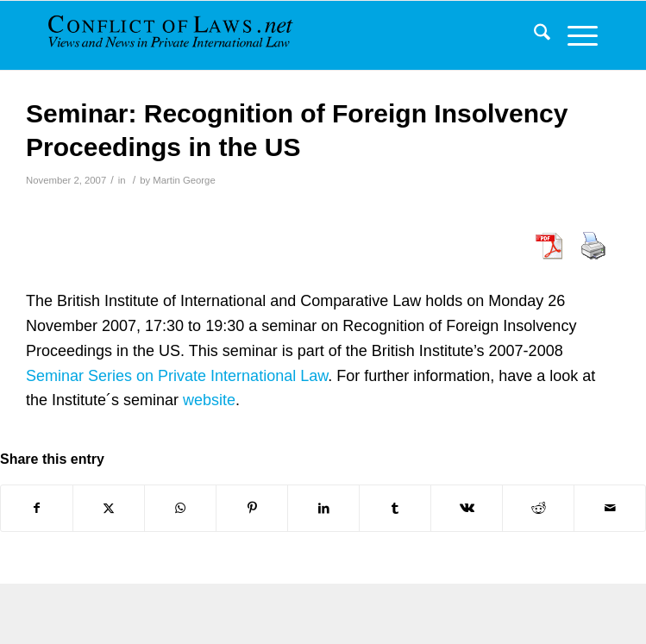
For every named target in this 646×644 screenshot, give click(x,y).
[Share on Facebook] (37, 508)
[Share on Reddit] (538, 508)
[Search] (533, 35)
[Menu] (574, 35)
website (209, 400)
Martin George (184, 180)
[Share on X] (109, 508)
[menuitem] (533, 35)
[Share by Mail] (610, 508)
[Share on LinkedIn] (323, 508)
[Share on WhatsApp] (180, 508)
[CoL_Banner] (185, 35)
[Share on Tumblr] (395, 508)
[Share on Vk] (467, 508)
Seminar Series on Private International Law (177, 376)
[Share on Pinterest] (252, 508)
